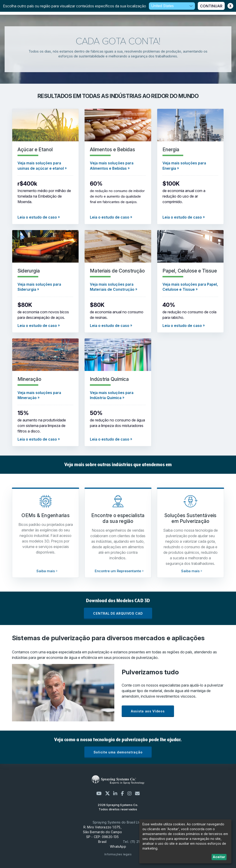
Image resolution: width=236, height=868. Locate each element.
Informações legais (118, 854)
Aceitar (219, 857)
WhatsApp (118, 846)
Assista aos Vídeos (148, 711)
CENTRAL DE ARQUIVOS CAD (118, 613)
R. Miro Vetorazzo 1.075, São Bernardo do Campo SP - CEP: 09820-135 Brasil (102, 834)
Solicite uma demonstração (118, 752)
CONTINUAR (211, 6)
